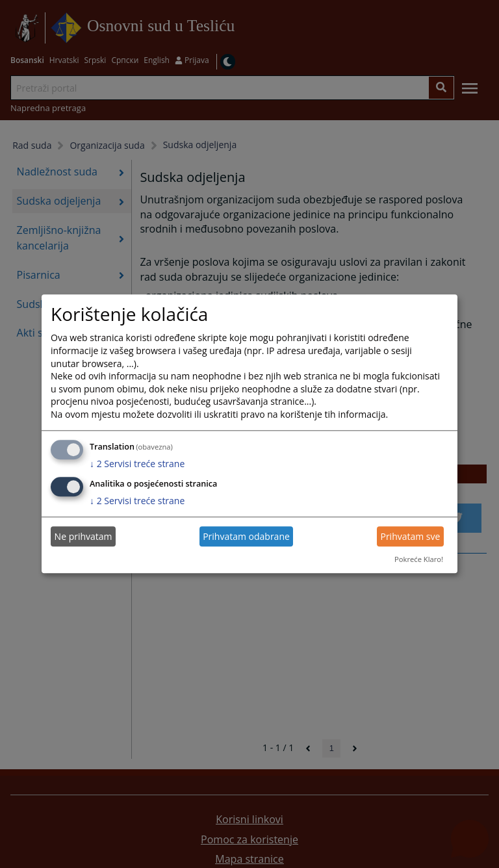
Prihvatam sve (410, 536)
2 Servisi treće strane (137, 464)
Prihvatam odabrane (246, 536)
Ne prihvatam (83, 536)
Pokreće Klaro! (419, 559)
